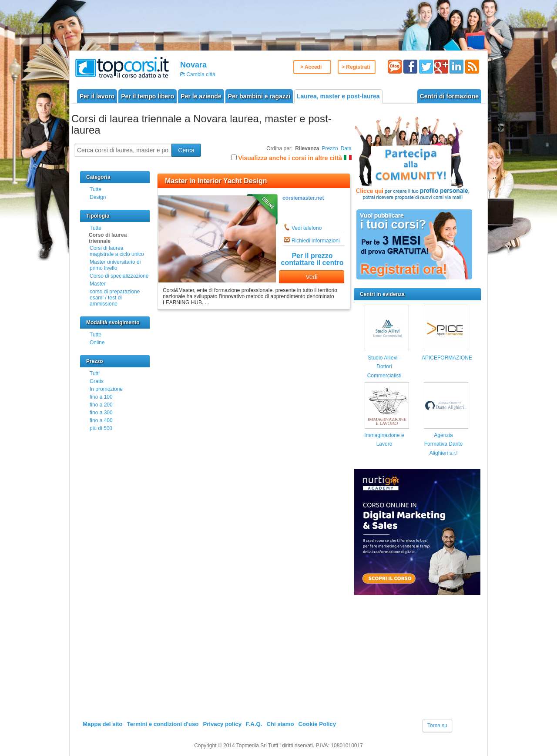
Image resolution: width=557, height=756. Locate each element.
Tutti (95, 373)
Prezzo (330, 148)
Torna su (437, 726)
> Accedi (311, 67)
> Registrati (356, 67)
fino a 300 (101, 413)
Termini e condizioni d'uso (163, 724)
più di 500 (101, 428)
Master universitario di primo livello (115, 265)
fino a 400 (101, 420)
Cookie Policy (317, 724)
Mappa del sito (103, 724)
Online (97, 343)
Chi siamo (280, 724)
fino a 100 (101, 397)
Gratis (97, 381)
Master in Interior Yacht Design (216, 181)
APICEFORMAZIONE (447, 358)
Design (98, 197)
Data (346, 148)
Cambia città (200, 74)
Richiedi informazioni (316, 241)
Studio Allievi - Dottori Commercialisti (384, 367)
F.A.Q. (254, 724)
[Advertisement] (419, 658)
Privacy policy (222, 724)
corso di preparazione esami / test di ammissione (115, 298)
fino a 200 (101, 405)
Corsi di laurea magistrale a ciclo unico (117, 251)
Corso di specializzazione (119, 276)
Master (98, 284)
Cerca (186, 150)
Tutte (96, 189)
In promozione (106, 389)
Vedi (311, 277)
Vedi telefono (307, 228)
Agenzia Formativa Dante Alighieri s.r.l (444, 444)
